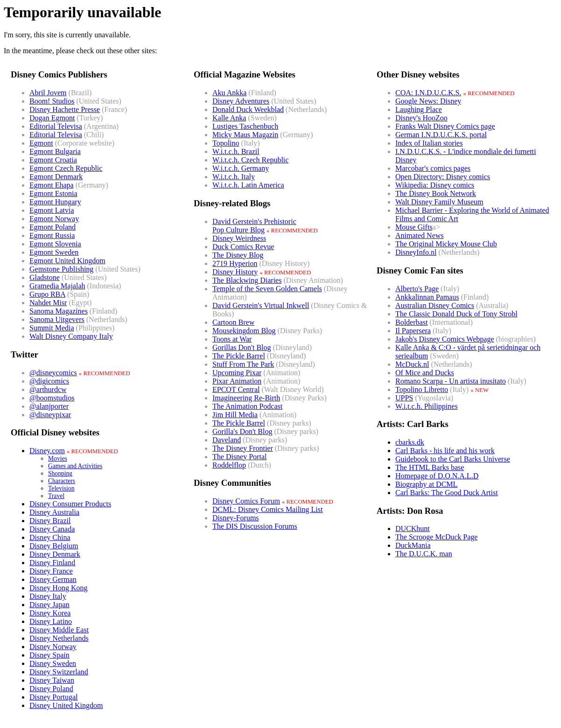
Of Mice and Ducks (425, 373)
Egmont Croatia (53, 160)
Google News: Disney (428, 101)
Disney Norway (53, 647)
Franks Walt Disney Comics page (445, 126)
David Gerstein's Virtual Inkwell (261, 305)
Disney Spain (49, 655)
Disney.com (47, 451)
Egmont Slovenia (55, 244)
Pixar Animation (237, 381)
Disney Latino (51, 621)
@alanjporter (49, 406)
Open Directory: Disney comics (443, 177)
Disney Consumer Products (70, 504)
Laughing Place (419, 109)
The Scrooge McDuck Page (436, 537)
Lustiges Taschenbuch (245, 126)
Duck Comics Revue (243, 247)
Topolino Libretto (422, 389)
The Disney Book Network (436, 193)
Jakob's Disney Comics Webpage (445, 339)
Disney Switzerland (59, 672)
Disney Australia (54, 512)
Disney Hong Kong (58, 588)
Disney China (50, 537)
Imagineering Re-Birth (246, 398)
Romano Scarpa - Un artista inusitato (451, 381)
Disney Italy (48, 596)
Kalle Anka (229, 118)
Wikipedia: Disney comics (435, 185)
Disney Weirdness (239, 238)
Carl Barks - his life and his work (445, 451)
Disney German (53, 579)
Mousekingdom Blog (244, 331)
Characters (62, 481)
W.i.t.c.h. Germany (241, 168)
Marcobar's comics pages (433, 168)
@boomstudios (52, 398)
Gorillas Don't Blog (242, 347)
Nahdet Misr (48, 303)
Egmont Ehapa (52, 185)
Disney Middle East (59, 630)
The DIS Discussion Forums (255, 526)
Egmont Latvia (52, 210)
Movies (58, 458)
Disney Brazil (50, 521)
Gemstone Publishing (61, 269)
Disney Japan (49, 605)
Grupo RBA (47, 294)
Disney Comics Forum (246, 501)
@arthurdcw (48, 389)
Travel (56, 496)
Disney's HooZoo (421, 118)
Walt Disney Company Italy (71, 336)
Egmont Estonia (53, 193)
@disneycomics (53, 373)
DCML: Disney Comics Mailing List (267, 509)
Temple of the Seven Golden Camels (267, 289)
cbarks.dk (410, 442)
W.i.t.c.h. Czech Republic (250, 160)
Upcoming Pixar (237, 373)
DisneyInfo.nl (416, 252)
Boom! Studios (52, 101)
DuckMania (413, 545)
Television (61, 488)
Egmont (41, 143)
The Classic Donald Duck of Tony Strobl (456, 314)
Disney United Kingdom (66, 705)
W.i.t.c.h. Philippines (427, 406)
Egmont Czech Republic (66, 168)
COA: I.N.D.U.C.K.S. (428, 93)
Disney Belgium (54, 546)
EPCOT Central (236, 389)
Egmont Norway (54, 219)
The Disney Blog (238, 255)
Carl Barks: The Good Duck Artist (447, 493)
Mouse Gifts (414, 227)
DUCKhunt (413, 528)
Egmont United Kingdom (67, 261)
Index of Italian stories (429, 143)
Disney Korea (50, 613)
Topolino (226, 143)
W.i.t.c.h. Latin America (248, 185)
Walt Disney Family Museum (439, 202)
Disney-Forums (236, 518)
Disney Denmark (55, 554)
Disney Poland (51, 689)
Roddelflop (229, 465)
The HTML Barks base (430, 467)
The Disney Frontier (243, 448)
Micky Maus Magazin (245, 135)
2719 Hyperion (235, 263)
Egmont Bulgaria (55, 151)
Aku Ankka (229, 93)
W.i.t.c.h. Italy (234, 177)
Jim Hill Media (235, 415)
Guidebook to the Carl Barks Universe (453, 459)
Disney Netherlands (59, 638)
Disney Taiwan (52, 680)
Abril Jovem (48, 93)
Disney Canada (52, 529)
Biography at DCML (426, 484)
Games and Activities (75, 466)
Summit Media (52, 328)
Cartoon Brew (233, 322)
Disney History (235, 272)
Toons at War (232, 339)
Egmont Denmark (56, 177)
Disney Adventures (241, 101)
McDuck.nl (412, 364)
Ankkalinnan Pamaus (427, 297)
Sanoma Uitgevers (57, 319)
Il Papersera (413, 331)
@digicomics (49, 381)
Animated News (420, 235)
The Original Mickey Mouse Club (446, 244)
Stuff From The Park (243, 364)
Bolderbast (411, 322)
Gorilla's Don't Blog (242, 431)
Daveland (227, 440)
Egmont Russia (52, 235)
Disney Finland (52, 563)
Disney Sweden (53, 663)
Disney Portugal (54, 697)
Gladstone (45, 277)
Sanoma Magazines (59, 311)
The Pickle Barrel (239, 356)
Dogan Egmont (52, 118)
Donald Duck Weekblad (248, 109)
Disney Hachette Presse (65, 109)
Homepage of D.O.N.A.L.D (437, 476)
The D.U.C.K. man (424, 554)
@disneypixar (50, 415)
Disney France (51, 571)
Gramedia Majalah (57, 286)
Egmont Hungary (55, 202)
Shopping (60, 473)
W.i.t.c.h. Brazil (236, 151)
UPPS (404, 398)
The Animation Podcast (247, 406)
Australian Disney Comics (435, 305)
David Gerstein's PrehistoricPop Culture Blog (254, 226)
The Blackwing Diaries (247, 280)
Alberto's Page (417, 289)
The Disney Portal (239, 457)
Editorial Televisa (56, 126)
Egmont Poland (53, 227)
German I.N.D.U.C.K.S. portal (441, 135)
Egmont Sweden (54, 252)
